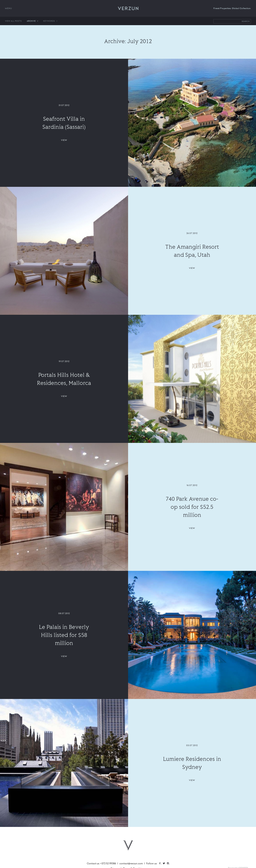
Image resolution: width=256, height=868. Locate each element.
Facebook (161, 864)
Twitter (165, 864)
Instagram (169, 864)
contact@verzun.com (131, 863)
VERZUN (128, 8)
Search (246, 21)
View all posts (13, 21)
